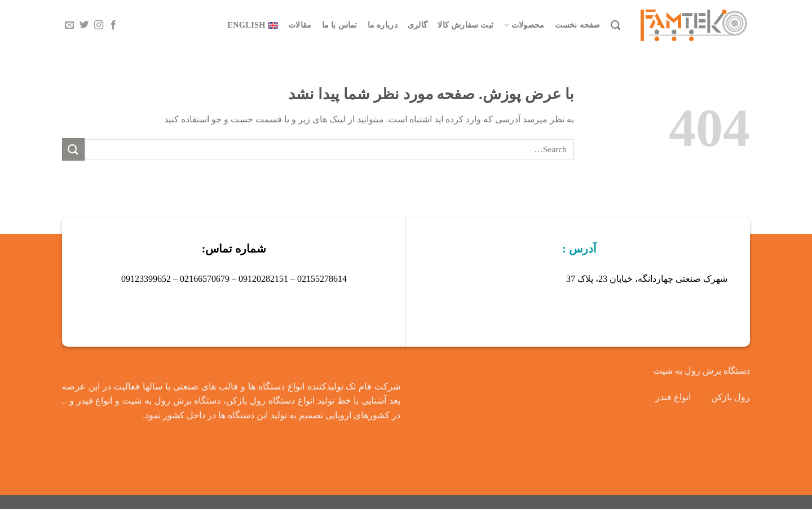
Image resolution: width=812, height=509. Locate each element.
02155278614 (322, 279)
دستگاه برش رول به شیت (702, 371)
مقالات (300, 25)
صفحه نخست (578, 25)
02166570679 (205, 279)
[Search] (615, 26)
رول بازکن (731, 397)
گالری (418, 25)
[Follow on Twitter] (84, 25)
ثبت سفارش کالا (465, 25)
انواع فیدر (673, 397)
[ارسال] (73, 149)
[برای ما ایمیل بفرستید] (69, 25)
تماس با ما (340, 25)
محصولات (524, 25)
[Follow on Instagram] (99, 25)
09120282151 (263, 279)
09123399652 (146, 279)
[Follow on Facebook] (113, 25)
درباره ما (383, 25)
